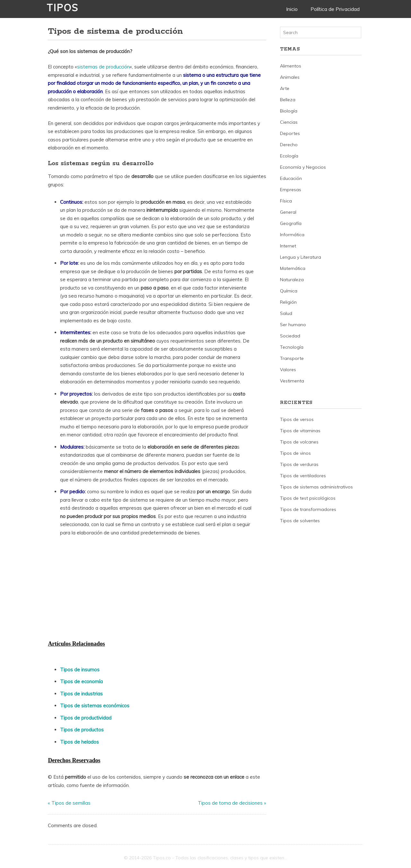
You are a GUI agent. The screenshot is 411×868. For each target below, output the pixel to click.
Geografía (291, 223)
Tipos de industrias (81, 694)
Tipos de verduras (299, 464)
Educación (291, 178)
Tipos (62, 8)
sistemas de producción (103, 67)
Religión (288, 302)
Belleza (288, 100)
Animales (290, 77)
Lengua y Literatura (301, 257)
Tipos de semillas (71, 803)
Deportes (290, 133)
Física (286, 201)
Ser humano (293, 325)
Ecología (289, 156)
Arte (285, 88)
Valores (288, 370)
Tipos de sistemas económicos (95, 706)
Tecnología (292, 347)
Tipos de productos (82, 730)
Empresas (291, 190)
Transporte (292, 358)
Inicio (292, 9)
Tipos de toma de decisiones (230, 803)
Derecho (289, 145)
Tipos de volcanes (299, 442)
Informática (292, 235)
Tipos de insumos (80, 670)
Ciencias (289, 122)
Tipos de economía (81, 681)
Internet (288, 246)
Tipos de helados (79, 742)
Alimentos (291, 66)
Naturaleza (292, 280)
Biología (289, 111)
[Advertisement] (96, 590)
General (288, 212)
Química (289, 291)
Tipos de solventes (300, 521)
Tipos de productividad (86, 718)
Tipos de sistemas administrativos (316, 487)
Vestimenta (292, 381)
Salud (286, 313)
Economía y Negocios (303, 167)
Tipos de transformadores (308, 509)
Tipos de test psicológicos (308, 498)
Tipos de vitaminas (300, 431)
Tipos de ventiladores (303, 476)
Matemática (293, 268)
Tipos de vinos (295, 453)
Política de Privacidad (335, 9)
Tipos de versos (297, 419)
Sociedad (290, 336)
